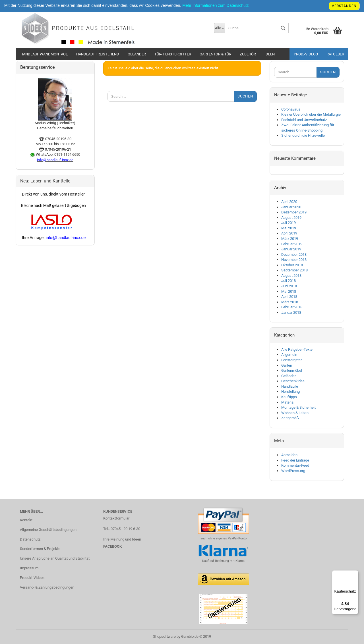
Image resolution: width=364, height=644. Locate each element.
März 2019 (290, 239)
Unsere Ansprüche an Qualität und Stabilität (55, 558)
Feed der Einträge (295, 460)
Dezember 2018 (294, 255)
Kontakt (26, 520)
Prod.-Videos (306, 54)
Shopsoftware (164, 636)
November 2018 (294, 260)
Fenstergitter (291, 360)
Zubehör (248, 54)
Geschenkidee (293, 381)
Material (288, 402)
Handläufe (290, 386)
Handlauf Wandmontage (44, 54)
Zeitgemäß (290, 418)
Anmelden (289, 455)
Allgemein (289, 355)
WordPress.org (293, 471)
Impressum (29, 568)
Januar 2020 (291, 207)
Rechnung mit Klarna (229, 561)
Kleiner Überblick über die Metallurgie (311, 114)
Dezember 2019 (294, 212)
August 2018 (291, 276)
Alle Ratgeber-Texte (297, 349)
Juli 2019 (288, 223)
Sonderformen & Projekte (40, 549)
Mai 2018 (289, 291)
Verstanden (344, 6)
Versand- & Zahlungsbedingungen (47, 587)
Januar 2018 (291, 312)
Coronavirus (291, 109)
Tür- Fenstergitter (173, 54)
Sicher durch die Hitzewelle (303, 135)
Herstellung (290, 391)
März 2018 (290, 302)
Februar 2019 (292, 244)
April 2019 (289, 233)
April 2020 (289, 202)
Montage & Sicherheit (298, 407)
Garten (287, 365)
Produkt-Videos (32, 578)
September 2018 (294, 270)
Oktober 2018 (292, 265)
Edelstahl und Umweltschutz (304, 120)
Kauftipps (289, 397)
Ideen (270, 54)
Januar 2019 (291, 249)
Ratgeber (335, 54)
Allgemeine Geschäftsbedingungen (48, 530)
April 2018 (289, 297)
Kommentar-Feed (295, 465)
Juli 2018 (288, 281)
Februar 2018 (292, 307)
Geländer (137, 54)
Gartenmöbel (292, 370)
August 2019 (291, 218)
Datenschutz (30, 539)
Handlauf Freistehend (98, 54)
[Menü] (355, 574)
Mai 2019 (289, 228)
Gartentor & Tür (215, 54)
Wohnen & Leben (295, 413)
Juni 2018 (289, 286)
